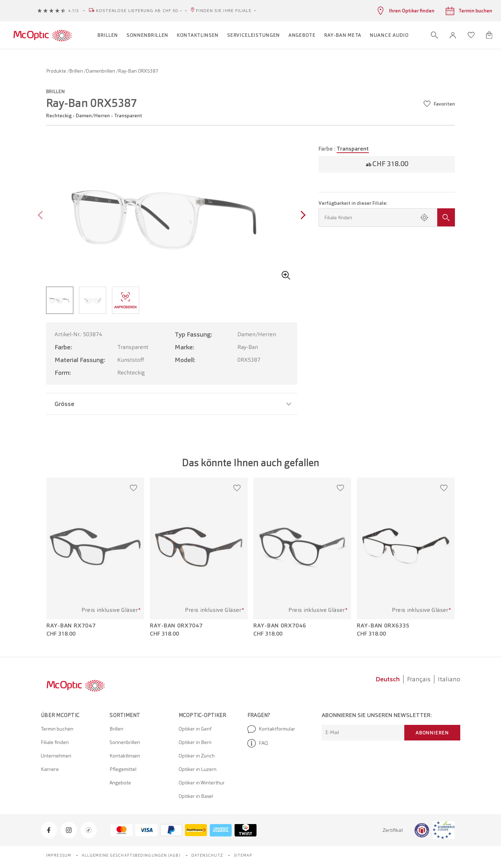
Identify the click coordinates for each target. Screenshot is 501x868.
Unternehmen (56, 756)
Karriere (50, 769)
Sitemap (243, 855)
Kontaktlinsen (125, 756)
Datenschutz (207, 855)
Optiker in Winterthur (202, 783)
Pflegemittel (123, 769)
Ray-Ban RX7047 (71, 626)
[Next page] (301, 216)
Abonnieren (432, 733)
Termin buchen (57, 729)
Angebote (120, 783)
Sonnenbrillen (125, 742)
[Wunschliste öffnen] (471, 35)
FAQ (258, 743)
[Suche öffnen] (434, 35)
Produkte (57, 71)
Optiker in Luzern (198, 769)
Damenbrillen (101, 71)
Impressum (59, 855)
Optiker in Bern (195, 742)
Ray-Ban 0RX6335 (383, 626)
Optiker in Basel (196, 796)
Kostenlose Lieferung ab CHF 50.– (139, 11)
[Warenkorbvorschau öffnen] (489, 35)
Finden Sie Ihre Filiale (224, 11)
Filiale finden (55, 742)
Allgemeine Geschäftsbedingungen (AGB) (131, 855)
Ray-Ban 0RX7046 (280, 626)
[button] (453, 35)
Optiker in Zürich (197, 756)
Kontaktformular (271, 729)
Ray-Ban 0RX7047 (176, 626)
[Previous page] (42, 216)
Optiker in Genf (195, 729)
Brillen (77, 71)
